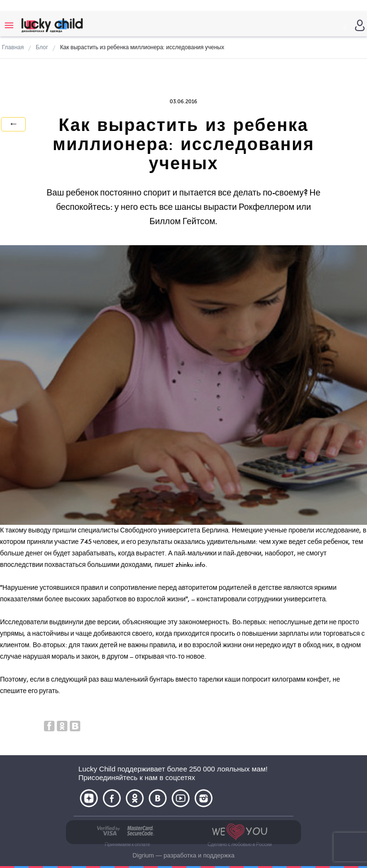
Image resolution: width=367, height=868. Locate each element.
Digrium (143, 855)
